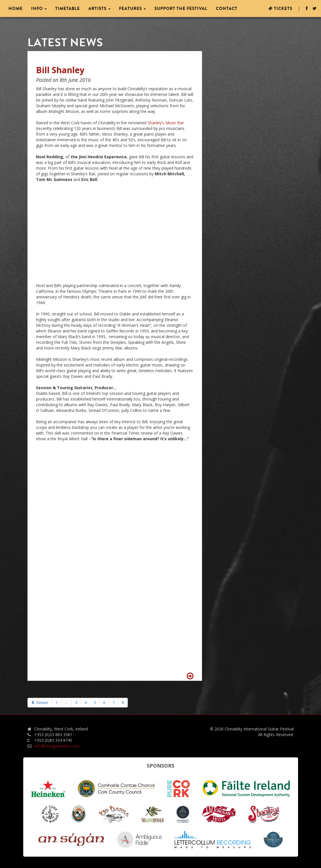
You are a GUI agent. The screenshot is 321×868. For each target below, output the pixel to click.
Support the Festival (181, 9)
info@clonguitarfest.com (57, 746)
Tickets (280, 9)
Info (39, 9)
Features (132, 9)
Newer (40, 702)
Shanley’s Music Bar (166, 123)
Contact (227, 9)
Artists (99, 9)
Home (16, 9)
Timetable (68, 9)
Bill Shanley (60, 70)
